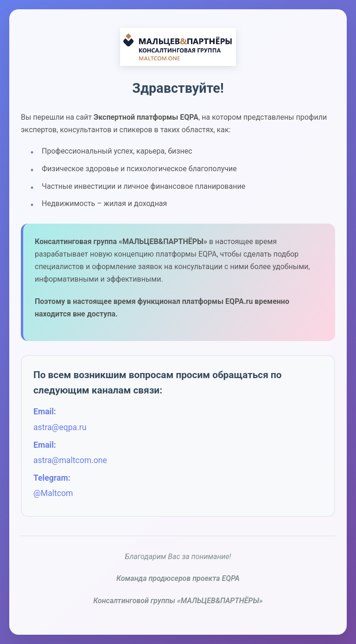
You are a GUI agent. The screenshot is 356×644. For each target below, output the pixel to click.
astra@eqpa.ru (60, 427)
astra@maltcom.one (70, 460)
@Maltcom (53, 493)
